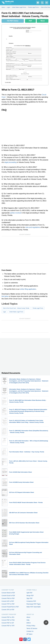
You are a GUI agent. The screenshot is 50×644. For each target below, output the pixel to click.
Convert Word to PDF (8, 593)
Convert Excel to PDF (8, 596)
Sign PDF (29, 598)
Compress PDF (31, 601)
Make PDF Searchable (34, 607)
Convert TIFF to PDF (8, 604)
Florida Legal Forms (38, 308)
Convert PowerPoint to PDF (10, 607)
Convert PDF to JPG (8, 617)
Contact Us (30, 631)
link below (5, 296)
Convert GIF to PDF (8, 601)
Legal (4, 312)
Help (28, 620)
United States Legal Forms (16, 312)
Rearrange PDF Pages (34, 604)
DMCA (29, 623)
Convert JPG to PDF (8, 610)
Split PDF (29, 593)
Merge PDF (30, 596)
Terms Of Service (32, 628)
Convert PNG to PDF (8, 598)
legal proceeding (11, 162)
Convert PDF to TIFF (8, 626)
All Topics (29, 634)
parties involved (16, 213)
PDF (30, 21)
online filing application (28, 289)
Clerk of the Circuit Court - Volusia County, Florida (16, 308)
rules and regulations (33, 227)
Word (43, 21)
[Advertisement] (25, 128)
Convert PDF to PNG (8, 620)
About (28, 617)
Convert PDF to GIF (8, 623)
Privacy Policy (31, 626)
